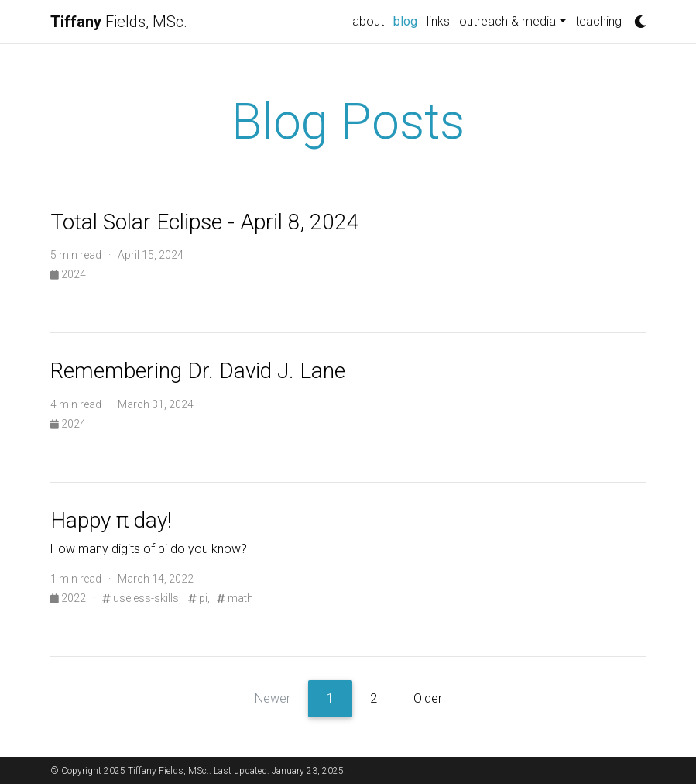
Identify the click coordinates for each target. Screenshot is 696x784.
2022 (69, 598)
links (438, 21)
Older (428, 698)
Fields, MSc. (119, 22)
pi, (199, 598)
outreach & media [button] (507, 21)
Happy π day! (111, 520)
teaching (598, 21)
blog (408, 20)
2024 (68, 274)
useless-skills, (142, 598)
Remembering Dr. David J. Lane (198, 371)
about (368, 21)
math (235, 598)
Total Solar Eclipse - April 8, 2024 (205, 222)
